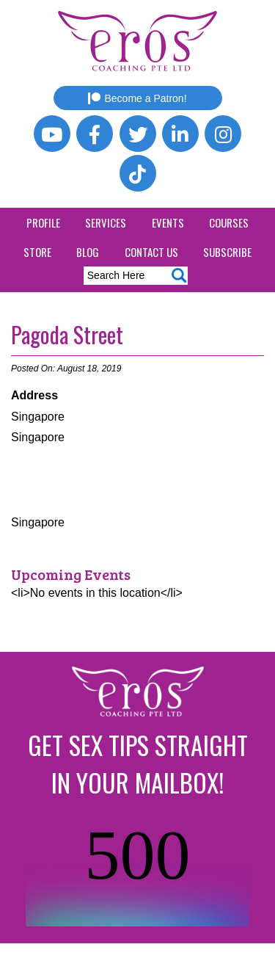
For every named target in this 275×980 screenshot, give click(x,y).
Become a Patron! (137, 98)
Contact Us (151, 252)
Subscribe (227, 252)
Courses (229, 222)
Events (168, 222)
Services (106, 222)
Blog (88, 252)
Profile (43, 222)
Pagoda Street (67, 334)
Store (37, 252)
